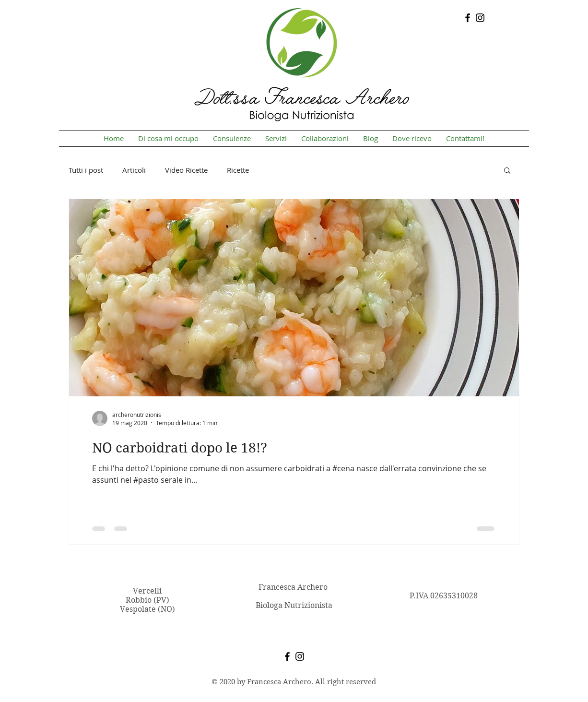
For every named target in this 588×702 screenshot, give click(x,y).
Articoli (134, 170)
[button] (507, 171)
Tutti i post (86, 170)
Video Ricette (186, 170)
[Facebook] (468, 18)
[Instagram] (480, 18)
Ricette (238, 170)
